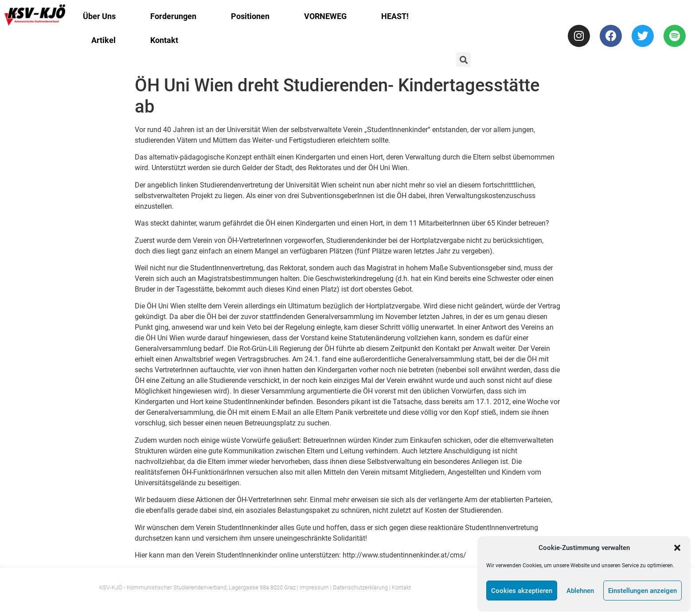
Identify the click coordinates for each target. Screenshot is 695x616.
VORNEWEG (325, 16)
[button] (677, 548)
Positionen (250, 16)
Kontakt (164, 40)
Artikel (103, 40)
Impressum (314, 587)
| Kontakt (400, 587)
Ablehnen (580, 591)
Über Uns (99, 16)
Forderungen (173, 16)
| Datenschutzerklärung (359, 587)
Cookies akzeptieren (522, 591)
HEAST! (395, 16)
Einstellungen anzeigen (642, 591)
